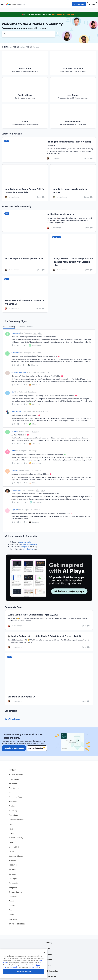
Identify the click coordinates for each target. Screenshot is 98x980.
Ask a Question (28, 549)
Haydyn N (15, 431)
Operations (13, 815)
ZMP (13, 451)
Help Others (32, 327)
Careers (12, 906)
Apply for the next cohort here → (64, 14)
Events (12, 842)
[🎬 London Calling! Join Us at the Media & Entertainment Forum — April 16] (49, 641)
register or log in (25, 542)
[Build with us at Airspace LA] (49, 221)
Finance (12, 829)
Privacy (49, 960)
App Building (14, 788)
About (11, 901)
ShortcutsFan (16, 490)
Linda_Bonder (16, 412)
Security (49, 943)
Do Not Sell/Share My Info (49, 971)
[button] (2, 5)
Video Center (14, 847)
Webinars (13, 860)
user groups (25, 547)
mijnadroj (15, 470)
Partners (12, 869)
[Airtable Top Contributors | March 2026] (25, 254)
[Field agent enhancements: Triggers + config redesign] (49, 150)
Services (12, 874)
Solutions (13, 802)
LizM (13, 392)
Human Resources (16, 820)
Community (14, 883)
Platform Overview (16, 774)
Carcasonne (16, 333)
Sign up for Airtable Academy (14, 748)
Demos (12, 851)
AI (10, 793)
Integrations (14, 779)
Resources (13, 865)
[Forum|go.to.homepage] (15, 4)
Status (12, 915)
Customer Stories (16, 856)
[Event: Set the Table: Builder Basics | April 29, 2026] (49, 620)
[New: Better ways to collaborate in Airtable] (73, 183)
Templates (13, 888)
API (49, 948)
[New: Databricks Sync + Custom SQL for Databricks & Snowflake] (25, 183)
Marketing (13, 811)
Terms (49, 965)
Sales (11, 824)
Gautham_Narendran (19, 372)
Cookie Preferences (49, 977)
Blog (11, 910)
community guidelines (29, 544)
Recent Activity (9, 327)
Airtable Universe (16, 892)
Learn (11, 833)
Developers (13, 878)
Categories (21, 327)
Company (13, 896)
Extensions (13, 784)
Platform (12, 770)
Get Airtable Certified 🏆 (37, 748)
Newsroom (13, 919)
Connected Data (15, 797)
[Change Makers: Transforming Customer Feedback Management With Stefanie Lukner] (73, 254)
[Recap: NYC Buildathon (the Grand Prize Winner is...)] (25, 294)
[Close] (44, 966)
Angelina (15, 510)
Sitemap (49, 954)
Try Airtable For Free (17, 924)
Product (12, 806)
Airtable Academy (16, 838)
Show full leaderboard (14, 719)
